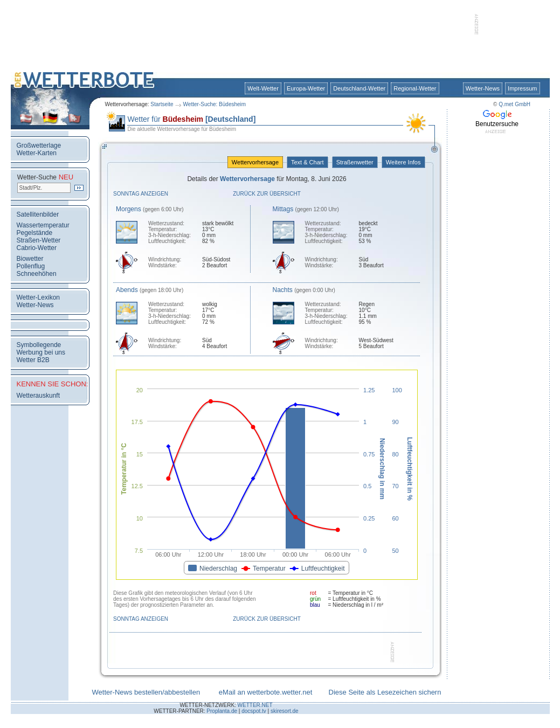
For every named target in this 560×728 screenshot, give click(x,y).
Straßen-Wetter (39, 240)
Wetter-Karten (37, 153)
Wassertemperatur (43, 225)
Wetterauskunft (38, 396)
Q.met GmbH (514, 104)
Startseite (162, 104)
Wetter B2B (33, 360)
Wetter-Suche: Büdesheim (215, 104)
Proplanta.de (222, 711)
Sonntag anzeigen (141, 194)
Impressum (522, 88)
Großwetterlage (39, 145)
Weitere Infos (403, 162)
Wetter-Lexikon (38, 297)
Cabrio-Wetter (37, 248)
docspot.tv (254, 711)
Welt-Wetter (263, 88)
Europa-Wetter (306, 88)
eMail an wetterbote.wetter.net (265, 692)
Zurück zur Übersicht (267, 194)
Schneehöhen (37, 274)
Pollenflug (31, 266)
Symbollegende (39, 345)
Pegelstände (35, 233)
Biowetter (30, 259)
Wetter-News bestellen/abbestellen (146, 692)
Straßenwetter (355, 162)
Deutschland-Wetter (359, 88)
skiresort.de (285, 711)
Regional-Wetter (415, 88)
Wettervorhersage (255, 162)
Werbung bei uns (41, 352)
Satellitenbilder (38, 214)
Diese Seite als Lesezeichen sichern (385, 692)
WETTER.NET (255, 705)
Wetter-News (483, 88)
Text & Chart (307, 162)
